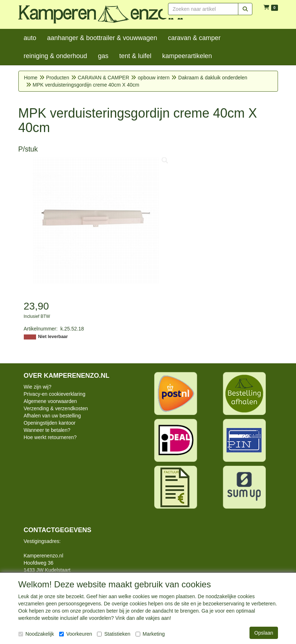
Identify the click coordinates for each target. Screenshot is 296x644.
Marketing (150, 634)
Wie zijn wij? (38, 387)
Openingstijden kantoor (50, 423)
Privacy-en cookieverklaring (55, 394)
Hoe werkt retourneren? (50, 437)
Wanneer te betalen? (47, 430)
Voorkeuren (76, 634)
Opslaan (264, 633)
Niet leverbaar (53, 337)
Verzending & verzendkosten (56, 408)
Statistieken (114, 634)
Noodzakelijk (36, 634)
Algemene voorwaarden (50, 401)
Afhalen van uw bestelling (52, 416)
